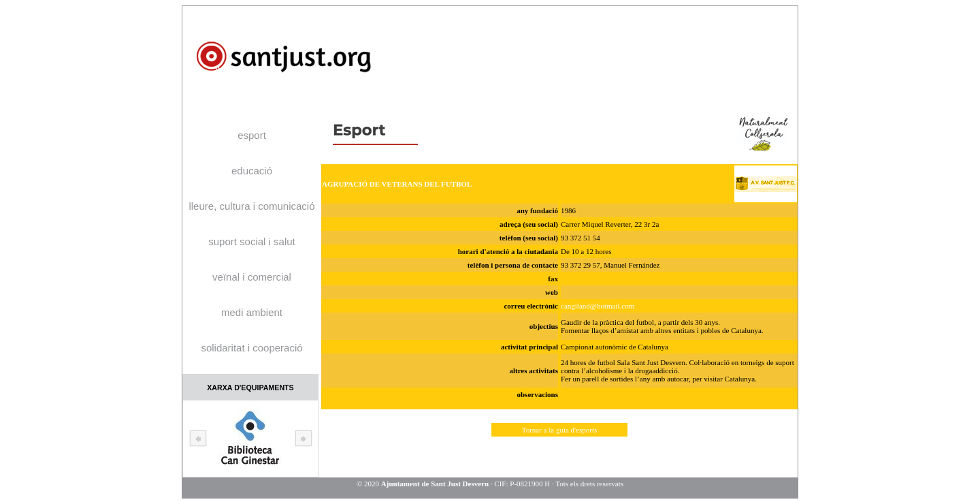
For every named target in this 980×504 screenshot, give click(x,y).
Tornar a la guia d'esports (560, 430)
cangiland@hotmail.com (598, 306)
